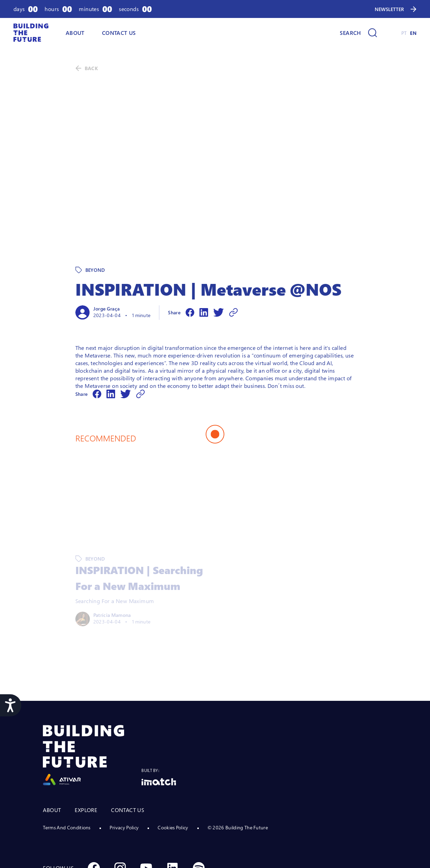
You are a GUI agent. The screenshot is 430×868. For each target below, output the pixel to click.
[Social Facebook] (94, 820)
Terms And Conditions (67, 780)
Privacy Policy (124, 780)
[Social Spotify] (199, 820)
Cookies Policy (173, 780)
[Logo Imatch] (159, 734)
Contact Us (119, 33)
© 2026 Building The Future (238, 780)
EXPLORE (86, 762)
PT (404, 33)
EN (413, 33)
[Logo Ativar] (92, 708)
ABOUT (75, 33)
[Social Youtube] (146, 820)
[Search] (358, 33)
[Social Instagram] (120, 820)
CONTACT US (128, 762)
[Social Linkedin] (172, 820)
